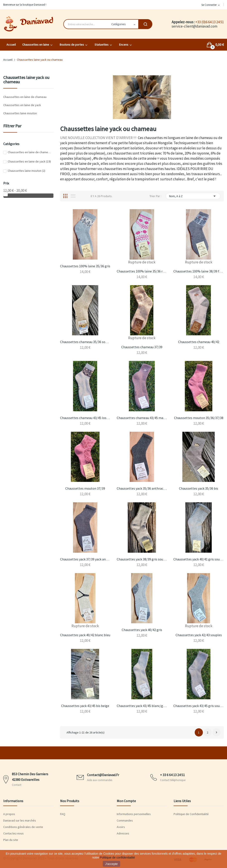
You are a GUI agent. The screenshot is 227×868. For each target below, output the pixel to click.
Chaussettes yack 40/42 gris (142, 630)
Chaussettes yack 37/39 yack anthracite (85, 559)
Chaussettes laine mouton (20, 113)
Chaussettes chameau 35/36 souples (85, 342)
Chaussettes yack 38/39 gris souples (142, 559)
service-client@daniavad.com (194, 26)
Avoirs (121, 827)
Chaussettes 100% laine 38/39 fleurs (198, 271)
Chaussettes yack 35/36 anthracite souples (142, 488)
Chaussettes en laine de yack (22, 105)
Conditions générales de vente (23, 827)
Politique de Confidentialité (191, 814)
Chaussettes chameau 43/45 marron (142, 418)
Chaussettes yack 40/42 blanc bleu (85, 635)
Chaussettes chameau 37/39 (142, 347)
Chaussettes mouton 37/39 (85, 488)
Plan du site (11, 840)
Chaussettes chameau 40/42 (199, 342)
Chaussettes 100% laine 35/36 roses (142, 271)
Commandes (125, 820)
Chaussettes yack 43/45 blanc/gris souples (142, 706)
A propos (9, 814)
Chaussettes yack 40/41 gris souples (198, 559)
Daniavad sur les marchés (20, 820)
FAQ (63, 814)
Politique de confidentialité (117, 857)
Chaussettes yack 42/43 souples (199, 635)
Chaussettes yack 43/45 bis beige (85, 706)
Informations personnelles (134, 814)
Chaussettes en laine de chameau (25, 97)
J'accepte (111, 864)
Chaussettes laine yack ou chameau (26, 80)
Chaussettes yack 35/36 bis (199, 488)
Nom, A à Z (193, 196)
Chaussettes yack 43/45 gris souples (198, 706)
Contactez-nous (13, 833)
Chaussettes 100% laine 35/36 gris (85, 266)
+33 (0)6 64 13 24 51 (210, 22)
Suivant (216, 732)
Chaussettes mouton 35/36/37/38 (199, 418)
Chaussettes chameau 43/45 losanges (85, 418)
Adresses (123, 833)
